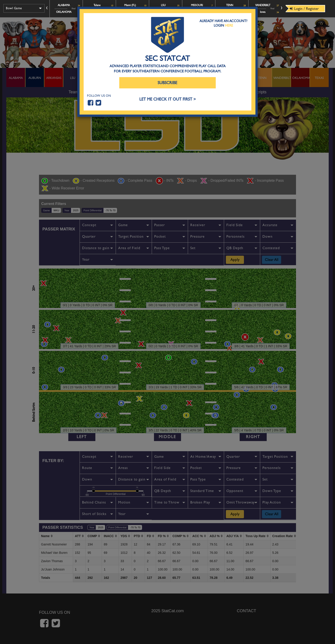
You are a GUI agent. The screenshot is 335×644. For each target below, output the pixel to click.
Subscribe (167, 83)
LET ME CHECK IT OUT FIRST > (168, 99)
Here (229, 25)
